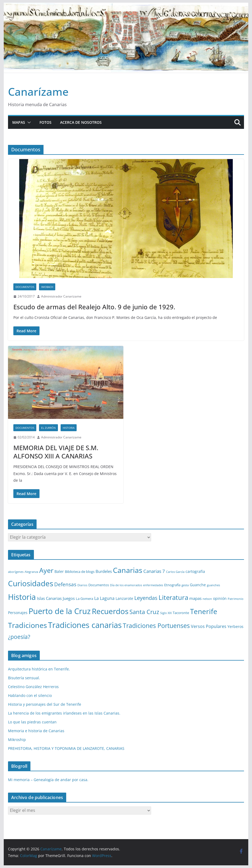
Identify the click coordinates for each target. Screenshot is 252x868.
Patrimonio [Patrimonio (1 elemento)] (236, 599)
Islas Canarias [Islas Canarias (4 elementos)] (49, 598)
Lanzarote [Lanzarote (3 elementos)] (124, 598)
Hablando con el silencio (30, 695)
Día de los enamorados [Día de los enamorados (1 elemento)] (126, 585)
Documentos (25, 287)
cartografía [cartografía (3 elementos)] (195, 571)
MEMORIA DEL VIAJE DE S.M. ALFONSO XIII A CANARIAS (56, 452)
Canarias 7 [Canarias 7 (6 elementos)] (154, 571)
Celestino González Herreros (33, 687)
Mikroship (17, 740)
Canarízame (38, 92)
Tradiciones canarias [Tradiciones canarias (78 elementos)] (85, 625)
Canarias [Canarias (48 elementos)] (128, 570)
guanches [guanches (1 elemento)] (213, 585)
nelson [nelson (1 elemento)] (207, 599)
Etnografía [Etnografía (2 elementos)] (172, 585)
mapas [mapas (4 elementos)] (195, 598)
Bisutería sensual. (24, 678)
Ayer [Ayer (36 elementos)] (46, 570)
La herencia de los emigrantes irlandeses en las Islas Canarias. (64, 713)
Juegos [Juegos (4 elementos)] (69, 598)
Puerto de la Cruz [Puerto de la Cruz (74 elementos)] (60, 611)
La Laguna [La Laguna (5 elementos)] (104, 598)
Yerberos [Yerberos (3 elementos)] (235, 626)
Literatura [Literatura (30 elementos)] (173, 597)
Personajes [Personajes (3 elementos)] (18, 613)
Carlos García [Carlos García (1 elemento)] (175, 572)
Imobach (47, 287)
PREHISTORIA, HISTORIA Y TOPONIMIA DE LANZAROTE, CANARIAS (66, 748)
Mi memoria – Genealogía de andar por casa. (48, 780)
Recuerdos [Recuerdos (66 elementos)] (110, 611)
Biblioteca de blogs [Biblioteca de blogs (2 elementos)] (80, 572)
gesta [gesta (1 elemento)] (185, 585)
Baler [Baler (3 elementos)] (59, 571)
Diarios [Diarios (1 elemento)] (82, 585)
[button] (28, 122)
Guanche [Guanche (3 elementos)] (198, 585)
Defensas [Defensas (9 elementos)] (65, 584)
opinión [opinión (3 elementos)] (220, 598)
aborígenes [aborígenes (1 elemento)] (16, 572)
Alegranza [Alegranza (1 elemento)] (31, 572)
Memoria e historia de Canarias (36, 731)
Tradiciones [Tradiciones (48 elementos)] (27, 625)
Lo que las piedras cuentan (32, 722)
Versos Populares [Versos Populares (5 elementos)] (209, 626)
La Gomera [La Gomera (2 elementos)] (84, 599)
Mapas (19, 122)
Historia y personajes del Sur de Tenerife (45, 704)
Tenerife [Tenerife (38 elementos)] (204, 611)
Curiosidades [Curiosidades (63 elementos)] (31, 583)
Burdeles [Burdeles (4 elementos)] (104, 571)
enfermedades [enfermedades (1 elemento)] (153, 585)
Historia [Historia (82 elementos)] (22, 597)
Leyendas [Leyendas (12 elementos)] (146, 598)
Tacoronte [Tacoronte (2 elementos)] (181, 613)
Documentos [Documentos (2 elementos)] (99, 585)
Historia (69, 428)
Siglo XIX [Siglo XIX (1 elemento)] (166, 613)
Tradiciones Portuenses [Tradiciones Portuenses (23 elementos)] (156, 626)
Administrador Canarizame (61, 296)
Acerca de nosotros (81, 122)
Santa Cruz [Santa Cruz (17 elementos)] (144, 612)
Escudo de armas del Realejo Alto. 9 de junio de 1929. (94, 307)
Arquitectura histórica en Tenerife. (39, 669)
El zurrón (48, 428)
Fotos (46, 122)
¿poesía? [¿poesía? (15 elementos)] (19, 637)
